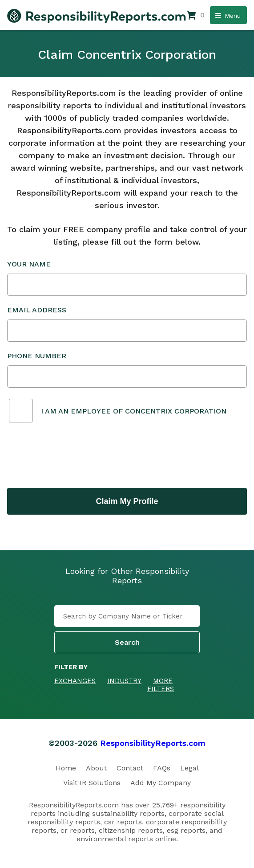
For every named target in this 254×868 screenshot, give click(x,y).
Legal (189, 768)
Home (66, 768)
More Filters (161, 685)
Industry (124, 681)
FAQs (162, 768)
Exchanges (75, 681)
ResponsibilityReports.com (153, 743)
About (96, 768)
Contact (130, 768)
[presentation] (75, 456)
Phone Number (127, 370)
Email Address (127, 324)
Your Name (127, 278)
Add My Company (161, 783)
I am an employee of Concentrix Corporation (134, 411)
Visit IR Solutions (92, 783)
